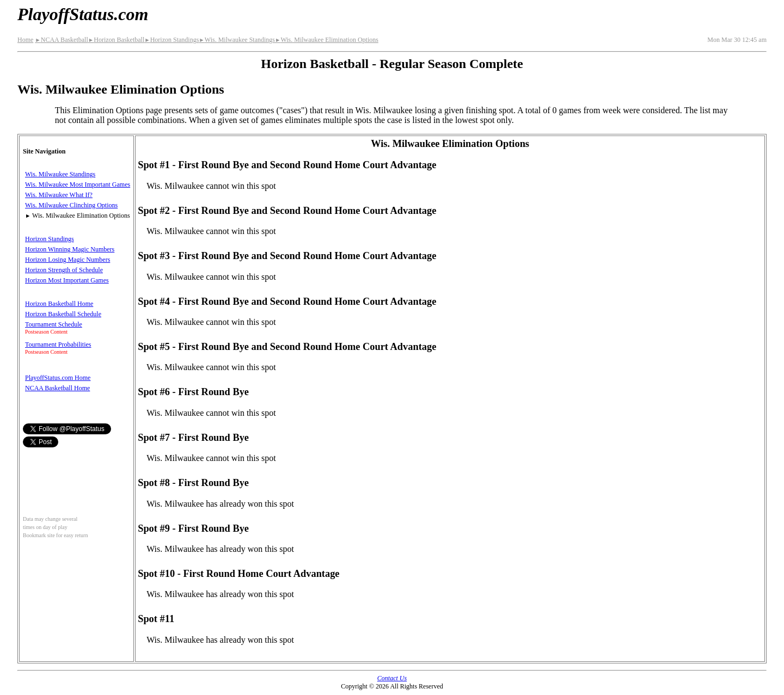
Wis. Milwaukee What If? (59, 195)
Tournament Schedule (54, 324)
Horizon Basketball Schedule (63, 314)
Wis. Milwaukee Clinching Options (71, 205)
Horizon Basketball (116, 40)
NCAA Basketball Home (57, 388)
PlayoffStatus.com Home (58, 378)
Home (25, 40)
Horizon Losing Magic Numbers (68, 260)
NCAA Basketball (61, 40)
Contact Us (392, 678)
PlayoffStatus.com (83, 14)
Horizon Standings (171, 40)
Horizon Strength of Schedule (64, 270)
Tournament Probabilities (58, 345)
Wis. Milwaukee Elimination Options (327, 40)
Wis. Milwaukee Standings (237, 40)
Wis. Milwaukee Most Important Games (78, 184)
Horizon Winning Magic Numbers (70, 249)
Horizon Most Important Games (67, 280)
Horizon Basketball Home (59, 304)
